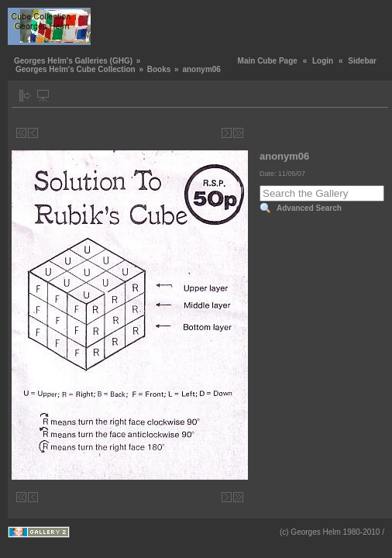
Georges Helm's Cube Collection (76, 69)
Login (323, 61)
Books (159, 69)
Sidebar (362, 61)
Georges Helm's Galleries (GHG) (73, 61)
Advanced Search (309, 208)
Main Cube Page (268, 61)
